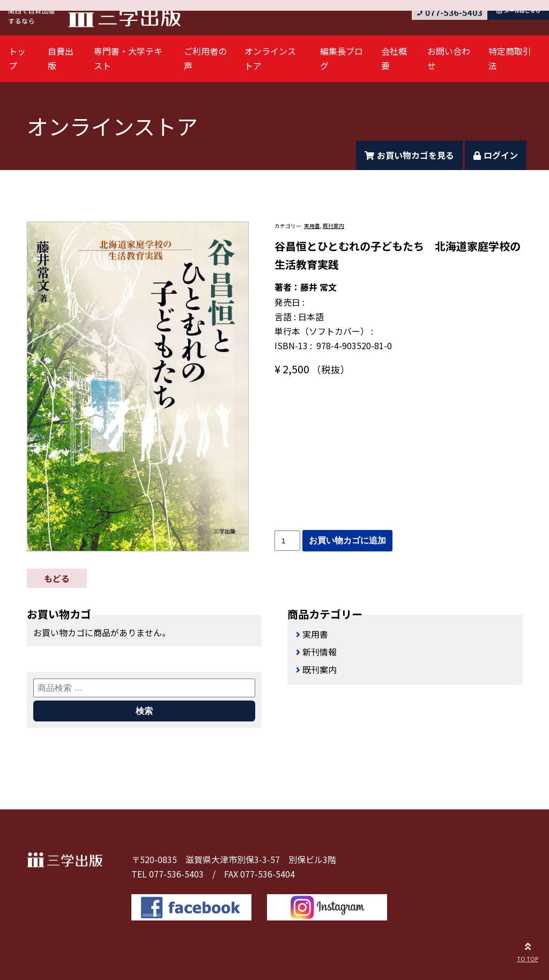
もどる (57, 578)
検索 (144, 711)
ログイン (496, 155)
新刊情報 (320, 652)
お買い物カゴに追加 (347, 540)
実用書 (312, 226)
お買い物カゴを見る (409, 155)
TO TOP (528, 950)
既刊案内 (333, 226)
